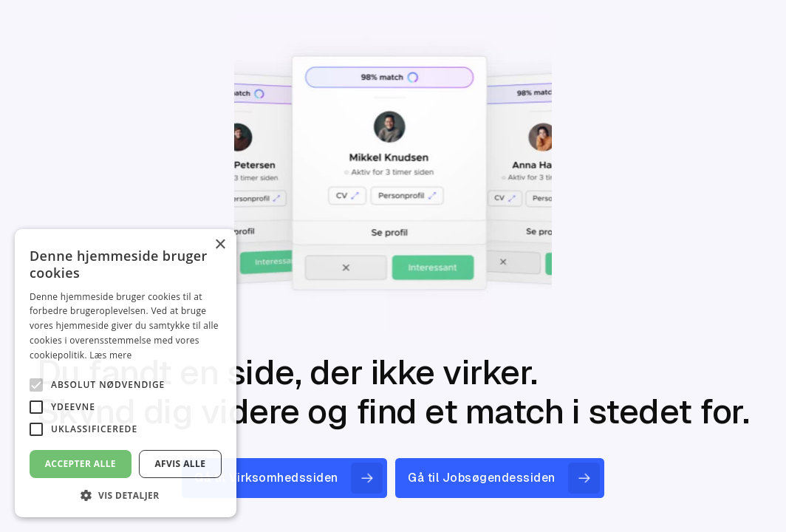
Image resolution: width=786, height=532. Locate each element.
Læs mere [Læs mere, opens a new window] (110, 355)
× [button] (220, 245)
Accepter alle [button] (81, 464)
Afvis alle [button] (180, 464)
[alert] (126, 373)
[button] (126, 495)
